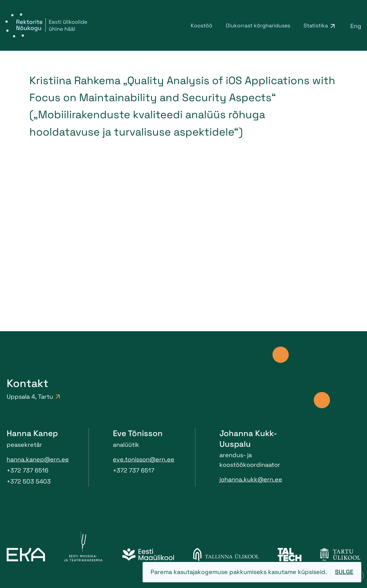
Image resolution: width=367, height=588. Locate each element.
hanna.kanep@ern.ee (38, 459)
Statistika (316, 26)
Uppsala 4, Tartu (33, 397)
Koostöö (202, 26)
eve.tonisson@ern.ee (144, 459)
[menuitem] (356, 26)
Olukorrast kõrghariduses (258, 26)
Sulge (344, 572)
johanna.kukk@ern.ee (251, 479)
